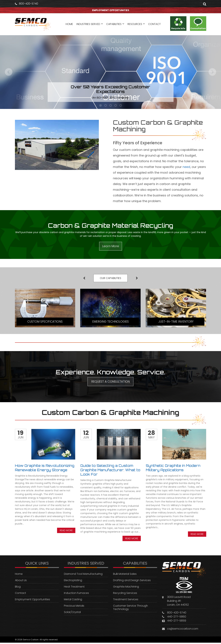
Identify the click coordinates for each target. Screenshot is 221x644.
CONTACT (154, 25)
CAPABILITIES (114, 25)
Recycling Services (125, 594)
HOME (69, 25)
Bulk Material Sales (125, 575)
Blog (18, 588)
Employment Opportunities (32, 601)
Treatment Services (126, 601)
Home (19, 575)
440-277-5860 (177, 618)
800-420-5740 (29, 4)
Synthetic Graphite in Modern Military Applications (173, 469)
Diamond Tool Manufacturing (83, 575)
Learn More (111, 246)
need (186, 167)
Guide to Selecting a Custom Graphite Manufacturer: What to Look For (110, 471)
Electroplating (73, 581)
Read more (66, 532)
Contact (20, 594)
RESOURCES (135, 25)
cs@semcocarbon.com (183, 630)
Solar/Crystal (72, 613)
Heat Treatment (74, 588)
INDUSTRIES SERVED (88, 25)
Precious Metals (74, 607)
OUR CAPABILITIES (110, 279)
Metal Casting (73, 601)
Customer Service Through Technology (130, 609)
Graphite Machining (126, 588)
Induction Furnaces (76, 594)
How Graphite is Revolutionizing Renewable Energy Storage (45, 469)
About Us (21, 581)
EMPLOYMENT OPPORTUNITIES (111, 10)
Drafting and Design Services (132, 581)
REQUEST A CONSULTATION (110, 383)
